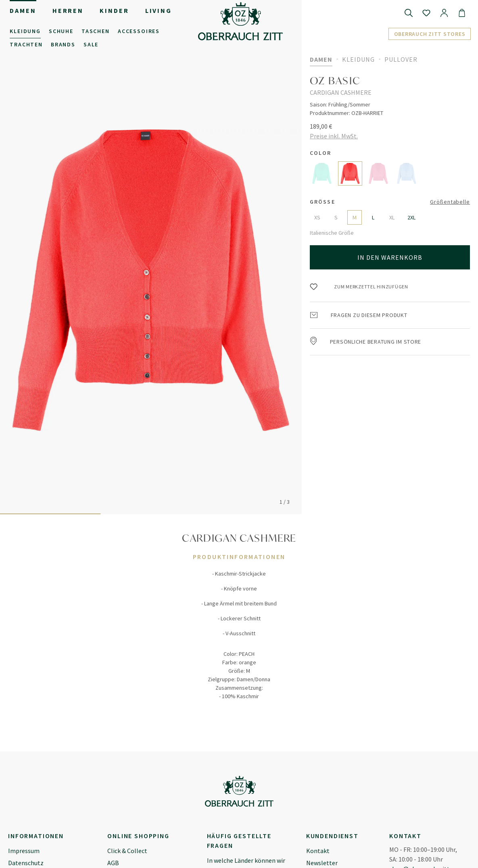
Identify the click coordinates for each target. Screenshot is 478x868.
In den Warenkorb (390, 257)
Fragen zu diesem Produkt (359, 315)
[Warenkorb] (462, 13)
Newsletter (322, 863)
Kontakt (318, 851)
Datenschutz (26, 863)
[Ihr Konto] (444, 13)
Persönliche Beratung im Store (366, 342)
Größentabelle (450, 202)
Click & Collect (127, 851)
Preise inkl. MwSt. (334, 136)
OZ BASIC (335, 81)
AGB (113, 863)
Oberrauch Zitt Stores (430, 34)
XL (392, 217)
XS (317, 217)
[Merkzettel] (426, 13)
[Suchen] (409, 13)
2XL (411, 217)
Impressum (24, 851)
